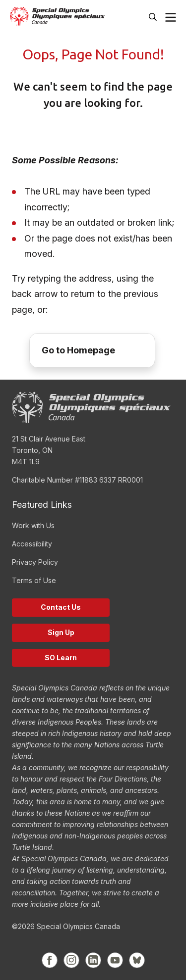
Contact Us (61, 607)
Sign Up (61, 632)
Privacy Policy (35, 562)
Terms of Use (34, 580)
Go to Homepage (78, 350)
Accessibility (32, 544)
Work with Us (33, 525)
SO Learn (61, 658)
